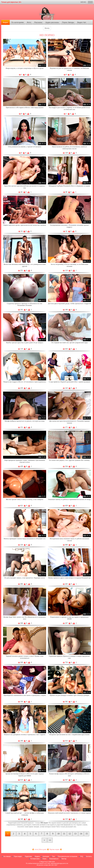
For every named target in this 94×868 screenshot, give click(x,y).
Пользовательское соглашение (68, 856)
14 (81, 834)
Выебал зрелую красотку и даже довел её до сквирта (25, 343)
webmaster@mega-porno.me (59, 863)
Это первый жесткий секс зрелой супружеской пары (69, 343)
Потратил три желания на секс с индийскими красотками (69, 734)
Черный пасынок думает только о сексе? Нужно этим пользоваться (25, 657)
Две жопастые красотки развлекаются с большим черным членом (69, 422)
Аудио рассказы (52, 22)
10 (59, 834)
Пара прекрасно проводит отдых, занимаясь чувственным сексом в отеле (25, 461)
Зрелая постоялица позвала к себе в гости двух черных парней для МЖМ (25, 775)
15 (87, 834)
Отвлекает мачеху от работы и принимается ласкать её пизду (69, 499)
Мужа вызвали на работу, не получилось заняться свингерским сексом (69, 148)
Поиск (44, 859)
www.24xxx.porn (40, 849)
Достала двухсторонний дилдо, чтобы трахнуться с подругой (69, 303)
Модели (37, 856)
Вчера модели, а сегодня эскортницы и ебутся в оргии (25, 68)
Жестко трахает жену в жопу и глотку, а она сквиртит (25, 499)
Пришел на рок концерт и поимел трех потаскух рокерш (69, 695)
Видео (5, 22)
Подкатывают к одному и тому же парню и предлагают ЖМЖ (69, 618)
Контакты (89, 856)
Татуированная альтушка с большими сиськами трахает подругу (69, 226)
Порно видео (18, 856)
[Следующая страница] (44, 840)
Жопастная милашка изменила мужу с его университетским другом (25, 265)
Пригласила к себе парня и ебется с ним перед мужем (25, 107)
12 (70, 834)
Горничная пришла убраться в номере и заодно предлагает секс (69, 657)
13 (75, 834)
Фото (29, 22)
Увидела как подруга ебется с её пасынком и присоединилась (25, 382)
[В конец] (50, 840)
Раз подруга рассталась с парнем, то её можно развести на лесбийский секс (69, 108)
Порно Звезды (68, 22)
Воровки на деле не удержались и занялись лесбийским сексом (69, 69)
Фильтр (47, 28)
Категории (46, 856)
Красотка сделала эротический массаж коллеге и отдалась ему (25, 187)
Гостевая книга (35, 859)
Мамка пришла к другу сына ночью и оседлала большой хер (69, 578)
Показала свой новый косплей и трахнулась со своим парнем (69, 813)
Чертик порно (54, 849)
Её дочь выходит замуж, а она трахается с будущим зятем (25, 578)
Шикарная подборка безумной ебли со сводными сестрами (69, 186)
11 (64, 834)
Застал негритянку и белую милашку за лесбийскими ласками (69, 265)
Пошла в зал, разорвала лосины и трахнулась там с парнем (25, 734)
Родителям (28, 856)
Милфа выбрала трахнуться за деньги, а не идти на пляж (25, 421)
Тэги (53, 856)
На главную (7, 856)
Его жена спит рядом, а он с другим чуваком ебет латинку (69, 460)
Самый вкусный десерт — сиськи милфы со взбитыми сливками (25, 814)
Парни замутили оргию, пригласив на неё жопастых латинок (25, 225)
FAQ (82, 856)
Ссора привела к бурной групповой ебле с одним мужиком (69, 382)
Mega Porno (44, 862)
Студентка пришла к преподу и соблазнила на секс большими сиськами (25, 304)
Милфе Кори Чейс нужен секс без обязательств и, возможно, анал (25, 618)
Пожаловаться (54, 859)
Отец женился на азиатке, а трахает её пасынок (25, 147)
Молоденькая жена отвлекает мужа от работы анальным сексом (69, 540)
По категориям (18, 22)
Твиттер (64, 859)
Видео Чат (82, 22)
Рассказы (38, 22)
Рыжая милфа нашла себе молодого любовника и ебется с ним (69, 775)
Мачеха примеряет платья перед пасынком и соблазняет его (25, 539)
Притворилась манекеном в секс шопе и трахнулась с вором (25, 695)
